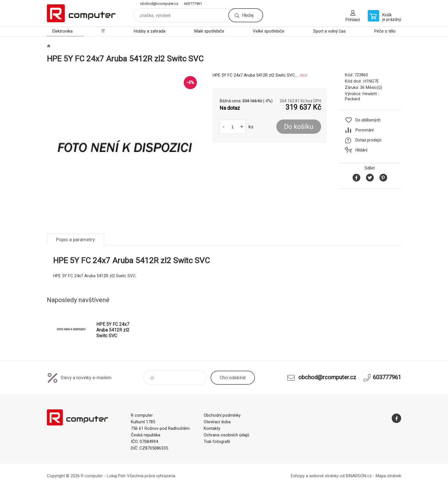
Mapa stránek (388, 476)
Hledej (247, 15)
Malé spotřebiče (209, 31)
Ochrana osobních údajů (226, 435)
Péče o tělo (385, 31)
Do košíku (299, 127)
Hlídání (361, 150)
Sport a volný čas (329, 31)
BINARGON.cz (359, 476)
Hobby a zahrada (150, 31)
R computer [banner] (81, 13)
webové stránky (324, 476)
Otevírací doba (217, 422)
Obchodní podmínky (222, 415)
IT (103, 31)
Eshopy (298, 476)
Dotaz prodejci (368, 140)
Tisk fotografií (217, 442)
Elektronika (62, 31)
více (303, 75)
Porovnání (365, 130)
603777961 (193, 4)
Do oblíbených (368, 120)
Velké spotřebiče (269, 31)
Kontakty (212, 428)
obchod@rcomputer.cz (159, 4)
